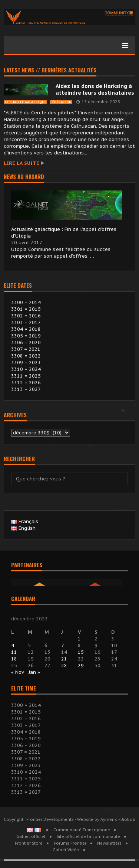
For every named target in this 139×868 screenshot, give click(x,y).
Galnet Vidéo (66, 850)
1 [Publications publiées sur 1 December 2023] (79, 639)
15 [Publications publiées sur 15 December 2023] (81, 652)
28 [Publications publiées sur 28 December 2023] (64, 665)
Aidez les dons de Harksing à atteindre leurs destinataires (95, 89)
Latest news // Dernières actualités (50, 71)
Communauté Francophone (82, 830)
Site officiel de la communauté (88, 836)
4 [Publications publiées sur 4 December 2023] (13, 645)
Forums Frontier (70, 843)
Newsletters (109, 843)
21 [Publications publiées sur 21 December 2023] (64, 659)
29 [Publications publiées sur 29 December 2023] (81, 665)
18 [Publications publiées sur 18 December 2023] (14, 659)
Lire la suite (21, 163)
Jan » (34, 672)
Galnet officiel (31, 836)
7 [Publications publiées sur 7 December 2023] (63, 645)
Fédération (61, 102)
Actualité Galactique (25, 102)
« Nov (18, 672)
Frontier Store (29, 843)
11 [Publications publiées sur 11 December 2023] (14, 652)
